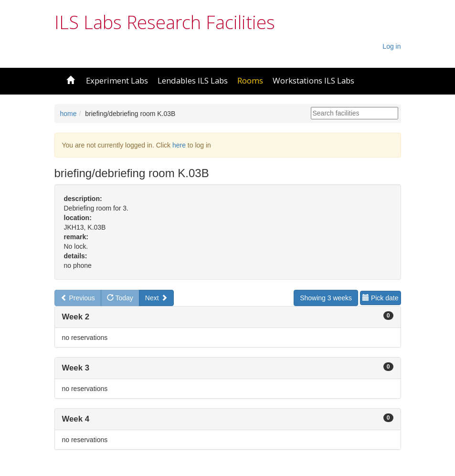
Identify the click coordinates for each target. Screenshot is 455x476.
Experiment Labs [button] (117, 80)
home (69, 114)
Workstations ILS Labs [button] (313, 80)
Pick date (380, 298)
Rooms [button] (250, 80)
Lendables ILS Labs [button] (193, 80)
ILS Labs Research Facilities (165, 22)
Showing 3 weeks (326, 298)
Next (156, 298)
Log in (392, 46)
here (179, 145)
